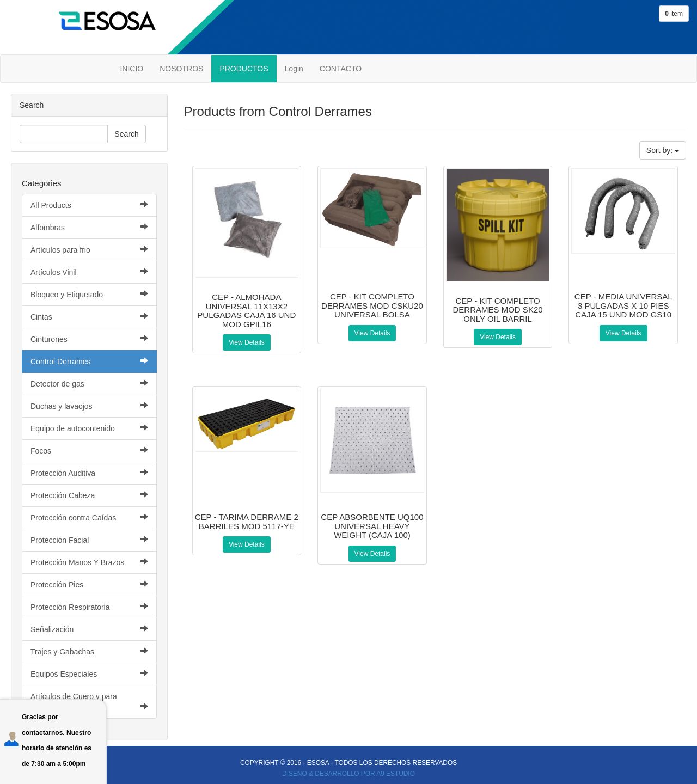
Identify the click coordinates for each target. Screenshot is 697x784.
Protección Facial (89, 540)
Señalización (89, 629)
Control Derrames (89, 361)
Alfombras (89, 227)
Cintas (89, 317)
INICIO (132, 69)
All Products (89, 205)
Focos (89, 451)
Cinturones (89, 339)
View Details (247, 342)
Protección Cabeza (89, 495)
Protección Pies (89, 584)
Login (294, 69)
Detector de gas (89, 384)
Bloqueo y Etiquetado (89, 294)
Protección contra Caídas (89, 517)
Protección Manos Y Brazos (89, 562)
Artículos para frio (89, 250)
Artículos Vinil (89, 272)
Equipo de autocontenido (89, 428)
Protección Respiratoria (89, 607)
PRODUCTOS (244, 69)
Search (126, 134)
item (674, 14)
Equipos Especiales (89, 674)
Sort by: (663, 150)
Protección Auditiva (89, 473)
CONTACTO (341, 69)
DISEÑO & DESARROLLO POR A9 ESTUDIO (348, 774)
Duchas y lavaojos (89, 406)
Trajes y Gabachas (89, 651)
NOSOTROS (181, 69)
